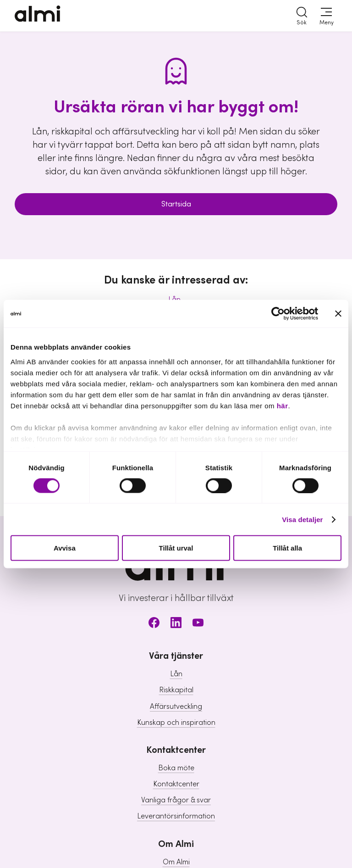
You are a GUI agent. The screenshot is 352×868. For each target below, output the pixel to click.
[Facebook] (154, 624)
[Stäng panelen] (338, 314)
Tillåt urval (176, 548)
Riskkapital (176, 690)
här (283, 405)
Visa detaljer (302, 519)
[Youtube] (198, 624)
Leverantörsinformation (176, 816)
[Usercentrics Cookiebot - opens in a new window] (278, 314)
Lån (176, 674)
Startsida (176, 204)
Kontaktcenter (176, 784)
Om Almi (176, 862)
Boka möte (176, 768)
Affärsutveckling (176, 707)
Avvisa (65, 548)
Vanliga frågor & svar (176, 800)
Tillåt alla (287, 548)
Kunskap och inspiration (176, 723)
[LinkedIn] (176, 624)
